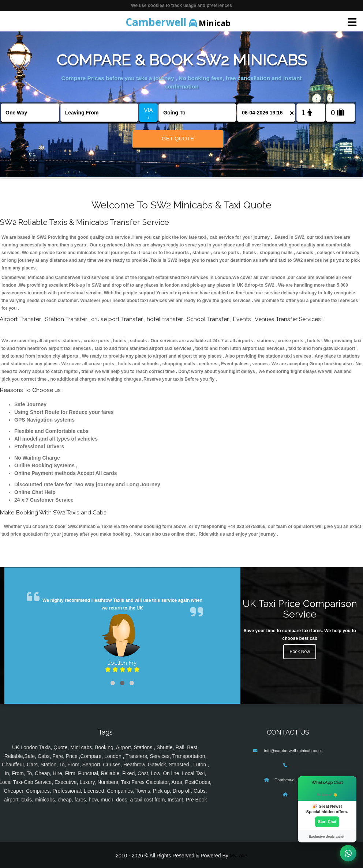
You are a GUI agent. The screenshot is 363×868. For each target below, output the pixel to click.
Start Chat (327, 822)
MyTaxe (239, 856)
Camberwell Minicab (293, 780)
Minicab (178, 22)
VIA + (148, 114)
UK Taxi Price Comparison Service (300, 609)
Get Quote (178, 138)
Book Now (300, 652)
